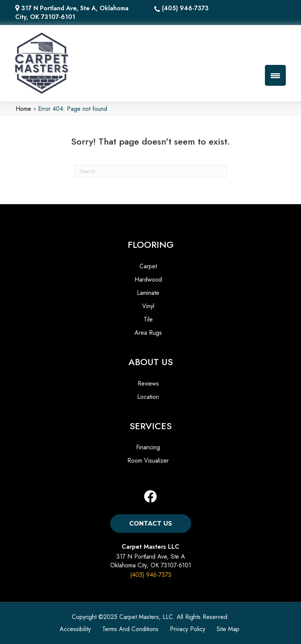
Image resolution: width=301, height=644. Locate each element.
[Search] (150, 171)
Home (23, 109)
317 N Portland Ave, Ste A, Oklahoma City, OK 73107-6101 (72, 13)
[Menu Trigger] (275, 75)
